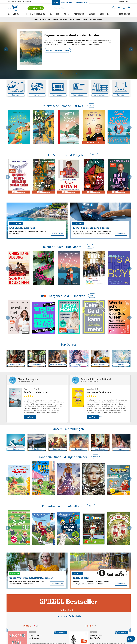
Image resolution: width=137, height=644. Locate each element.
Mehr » (91, 106)
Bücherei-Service (123, 14)
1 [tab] (61, 74)
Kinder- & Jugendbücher (35, 14)
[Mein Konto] (119, 8)
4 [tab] (71, 74)
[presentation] (8, 128)
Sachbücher (55, 14)
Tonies (67, 14)
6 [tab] (77, 74)
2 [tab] (64, 74)
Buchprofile (105, 14)
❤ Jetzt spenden (36, 8)
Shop (56, 3)
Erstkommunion (96, 20)
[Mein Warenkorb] (129, 8)
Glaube (92, 14)
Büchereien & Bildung (78, 20)
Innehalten (67, 3)
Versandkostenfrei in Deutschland (20, 2)
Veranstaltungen (60, 20)
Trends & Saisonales (42, 20)
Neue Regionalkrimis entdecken (57, 50)
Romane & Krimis (13, 14)
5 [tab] (74, 74)
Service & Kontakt (124, 2)
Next (131, 49)
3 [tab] (68, 74)
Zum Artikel (30, 417)
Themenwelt (79, 14)
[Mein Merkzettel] (124, 8)
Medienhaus (81, 3)
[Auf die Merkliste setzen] (38, 417)
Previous (6, 49)
